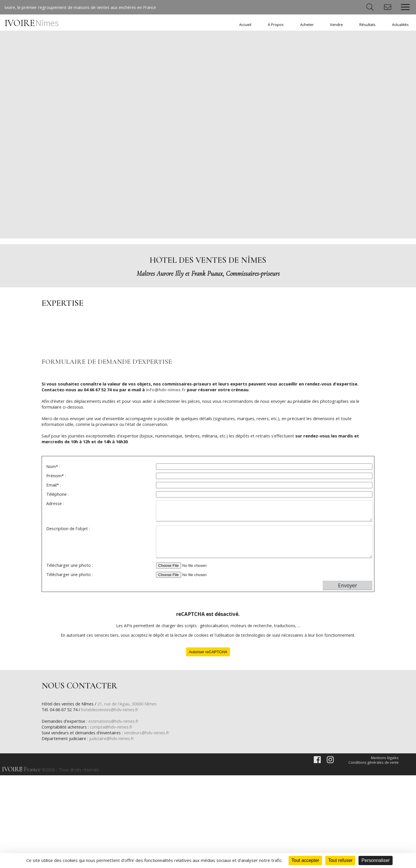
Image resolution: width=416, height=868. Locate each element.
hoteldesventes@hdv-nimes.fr (115, 801)
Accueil (245, 25)
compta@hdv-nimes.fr (113, 819)
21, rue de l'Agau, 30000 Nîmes (132, 796)
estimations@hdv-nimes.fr (117, 813)
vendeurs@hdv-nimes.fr (152, 824)
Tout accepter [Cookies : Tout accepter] (305, 860)
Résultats (367, 25)
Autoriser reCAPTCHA (208, 743)
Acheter (307, 25)
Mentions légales (385, 850)
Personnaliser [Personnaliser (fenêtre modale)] (376, 860)
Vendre (336, 25)
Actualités (400, 25)
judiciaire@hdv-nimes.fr (114, 830)
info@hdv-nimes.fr (170, 479)
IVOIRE (32, 23)
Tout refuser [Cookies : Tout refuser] (340, 860)
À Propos (276, 25)
